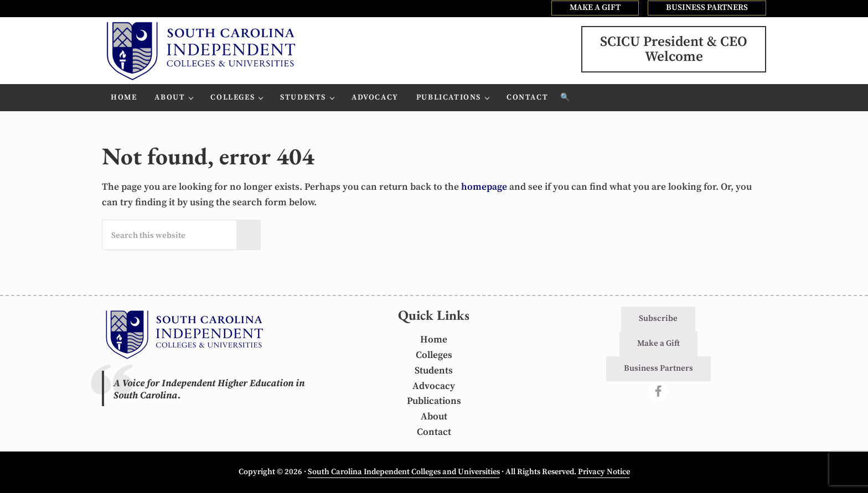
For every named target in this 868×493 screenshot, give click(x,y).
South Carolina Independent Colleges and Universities (404, 472)
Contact (434, 432)
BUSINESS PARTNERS (707, 7)
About (434, 417)
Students (434, 371)
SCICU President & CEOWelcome (674, 49)
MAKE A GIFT (595, 7)
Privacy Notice (604, 472)
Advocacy (434, 386)
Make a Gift (658, 343)
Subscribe (658, 318)
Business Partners (658, 368)
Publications (434, 401)
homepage (484, 187)
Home (434, 340)
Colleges (434, 355)
